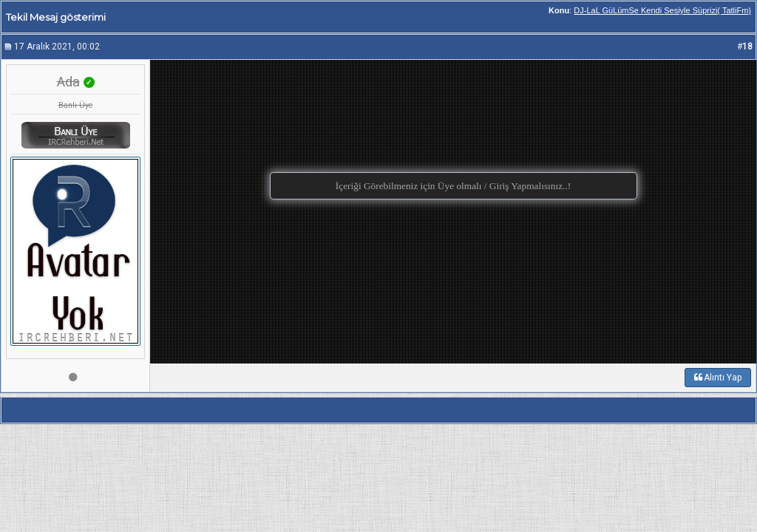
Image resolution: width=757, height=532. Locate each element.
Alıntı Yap (718, 378)
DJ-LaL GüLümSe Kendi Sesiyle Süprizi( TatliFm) (662, 10)
